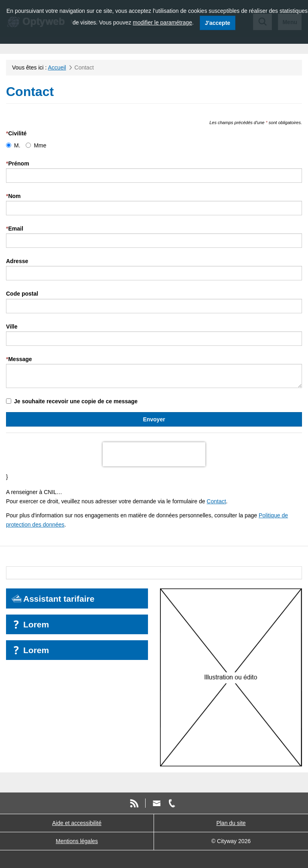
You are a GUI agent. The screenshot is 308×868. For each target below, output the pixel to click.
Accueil (57, 67)
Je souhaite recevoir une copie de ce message (72, 401)
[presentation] (154, 454)
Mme (36, 145)
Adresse (17, 261)
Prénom (18, 163)
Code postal (22, 294)
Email (15, 229)
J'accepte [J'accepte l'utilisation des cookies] (218, 23)
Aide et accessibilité (77, 823)
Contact (216, 501)
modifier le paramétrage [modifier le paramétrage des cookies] (162, 22)
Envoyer (154, 419)
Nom (13, 196)
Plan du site (231, 823)
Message (19, 359)
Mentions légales (77, 841)
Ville (12, 327)
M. (13, 145)
